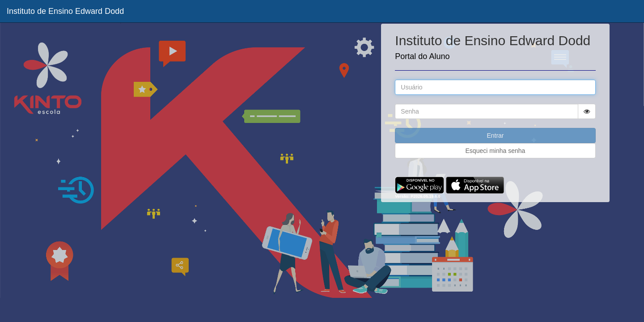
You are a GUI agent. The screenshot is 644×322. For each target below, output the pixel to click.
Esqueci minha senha (496, 151)
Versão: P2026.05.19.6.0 (417, 196)
